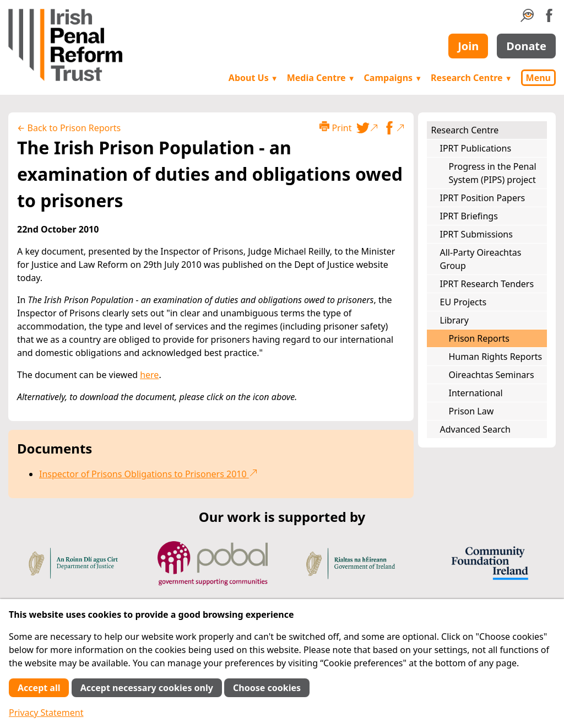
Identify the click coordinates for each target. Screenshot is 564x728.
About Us (253, 78)
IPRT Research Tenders (487, 284)
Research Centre (471, 78)
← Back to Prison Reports (69, 128)
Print (335, 128)
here (149, 375)
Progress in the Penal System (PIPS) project (493, 173)
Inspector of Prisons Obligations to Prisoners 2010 (148, 474)
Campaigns (393, 78)
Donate (526, 46)
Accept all (39, 688)
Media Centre (321, 78)
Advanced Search (475, 429)
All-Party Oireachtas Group (481, 259)
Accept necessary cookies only (147, 688)
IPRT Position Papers (483, 198)
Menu (538, 78)
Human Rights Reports (496, 357)
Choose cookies (267, 688)
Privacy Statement (46, 713)
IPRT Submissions (476, 234)
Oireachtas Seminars (492, 375)
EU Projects (463, 302)
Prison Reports (479, 338)
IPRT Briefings (469, 216)
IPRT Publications (476, 148)
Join (468, 46)
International (476, 393)
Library (454, 320)
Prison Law (471, 411)
